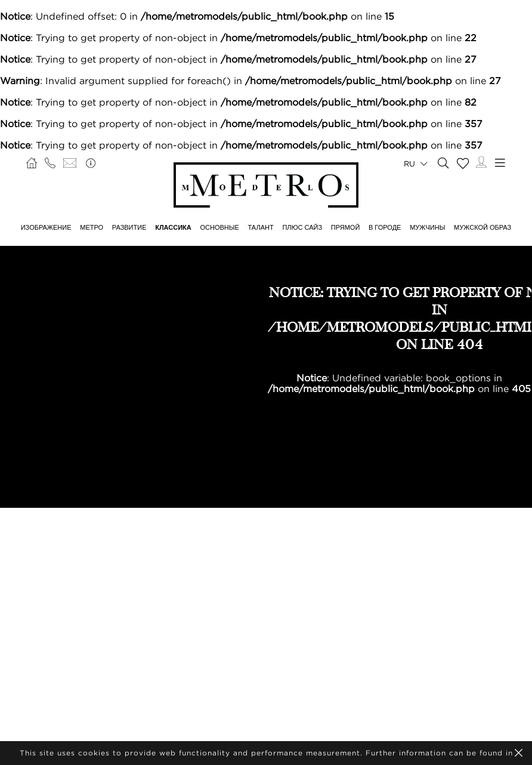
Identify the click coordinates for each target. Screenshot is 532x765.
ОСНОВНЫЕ (219, 227)
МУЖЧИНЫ (427, 227)
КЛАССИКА (173, 227)
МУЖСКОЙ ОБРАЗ (482, 227)
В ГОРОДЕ (385, 227)
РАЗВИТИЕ (129, 227)
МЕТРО (92, 227)
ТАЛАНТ (261, 227)
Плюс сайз (302, 227)
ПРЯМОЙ (346, 227)
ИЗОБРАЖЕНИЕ (46, 227)
